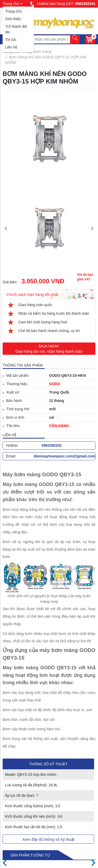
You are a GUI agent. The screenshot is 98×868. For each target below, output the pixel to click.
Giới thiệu (13, 19)
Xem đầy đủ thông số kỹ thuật (48, 839)
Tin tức (11, 40)
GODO (55, 384)
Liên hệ (11, 47)
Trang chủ (14, 11)
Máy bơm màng (39, 52)
